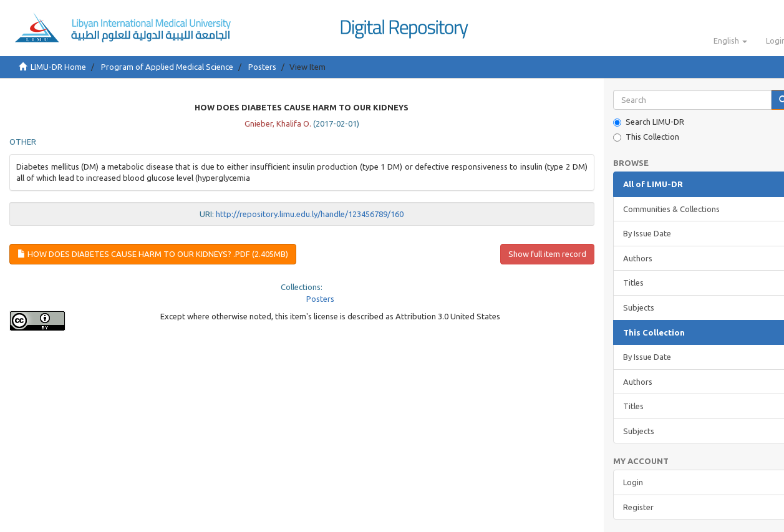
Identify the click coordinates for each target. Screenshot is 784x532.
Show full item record (547, 254)
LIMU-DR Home (58, 67)
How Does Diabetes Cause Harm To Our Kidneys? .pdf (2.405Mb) (153, 254)
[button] (730, 41)
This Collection (646, 137)
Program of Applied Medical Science (167, 67)
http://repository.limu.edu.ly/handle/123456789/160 (310, 214)
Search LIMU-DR (649, 122)
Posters (262, 67)
